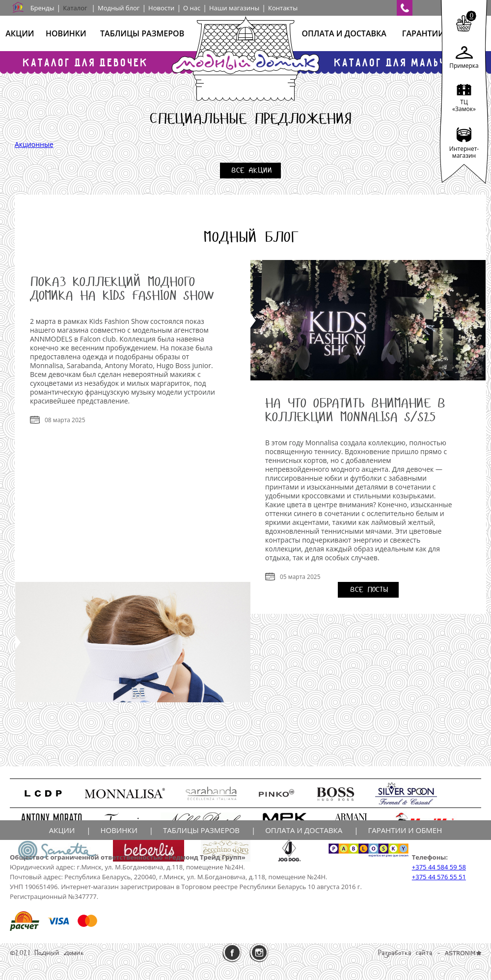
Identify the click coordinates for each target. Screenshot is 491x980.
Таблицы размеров (142, 33)
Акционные (34, 144)
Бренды (42, 8)
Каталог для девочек (86, 62)
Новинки (66, 33)
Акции (20, 33)
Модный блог (119, 8)
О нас (192, 8)
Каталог (75, 8)
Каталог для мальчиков (405, 62)
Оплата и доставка (344, 33)
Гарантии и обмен (405, 830)
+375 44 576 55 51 (439, 877)
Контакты (283, 8)
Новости (161, 8)
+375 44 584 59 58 (439, 867)
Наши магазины (234, 8)
